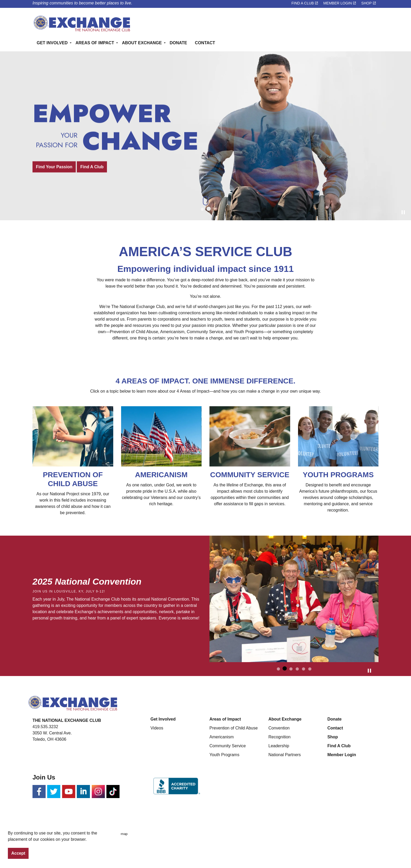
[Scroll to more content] (206, 201)
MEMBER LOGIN (340, 3)
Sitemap (121, 834)
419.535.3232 (45, 727)
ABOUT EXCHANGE (142, 43)
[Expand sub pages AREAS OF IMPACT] (110, 63)
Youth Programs (224, 755)
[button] (294, 599)
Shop (333, 737)
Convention (279, 728)
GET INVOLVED (52, 43)
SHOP (369, 3)
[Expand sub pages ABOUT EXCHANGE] (158, 63)
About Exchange (285, 719)
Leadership (279, 746)
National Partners (285, 755)
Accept (18, 853)
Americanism (221, 737)
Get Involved (163, 719)
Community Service (228, 746)
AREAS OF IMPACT (95, 43)
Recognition (280, 737)
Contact (335, 728)
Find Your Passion (54, 167)
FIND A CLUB (305, 3)
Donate (334, 719)
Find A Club (92, 167)
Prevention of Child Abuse (234, 728)
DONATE (178, 43)
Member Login (342, 755)
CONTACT (205, 43)
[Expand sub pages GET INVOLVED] (64, 63)
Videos (157, 728)
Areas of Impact (225, 719)
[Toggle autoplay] (403, 212)
